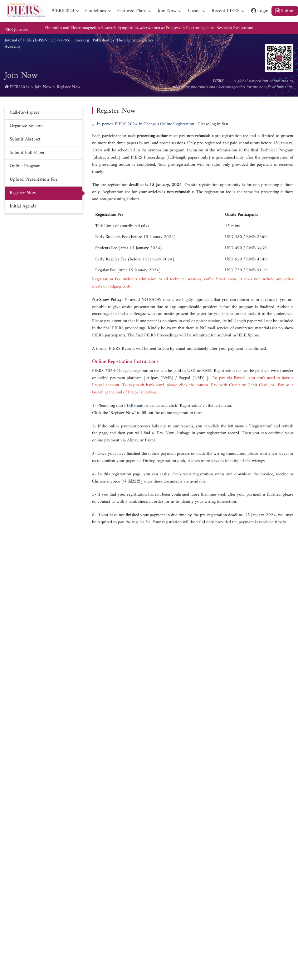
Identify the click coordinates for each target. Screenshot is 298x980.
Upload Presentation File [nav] (34, 180)
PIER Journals (16, 30)
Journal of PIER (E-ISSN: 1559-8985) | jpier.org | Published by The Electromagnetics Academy (79, 44)
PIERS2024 (20, 87)
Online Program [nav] (25, 166)
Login (259, 11)
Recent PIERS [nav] (226, 11)
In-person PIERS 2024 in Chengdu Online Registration (145, 124)
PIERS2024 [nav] (63, 11)
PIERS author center (142, 406)
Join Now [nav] (167, 11)
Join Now (43, 87)
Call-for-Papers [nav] (24, 113)
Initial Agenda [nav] (23, 206)
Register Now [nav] (23, 193)
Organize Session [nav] (26, 126)
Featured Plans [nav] (132, 11)
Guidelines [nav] (96, 11)
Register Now (69, 87)
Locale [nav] (194, 11)
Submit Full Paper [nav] (27, 153)
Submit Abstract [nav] (25, 139)
